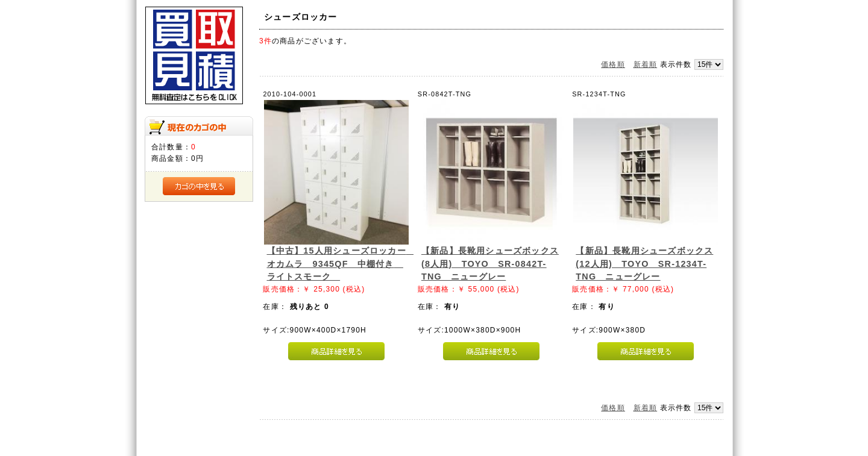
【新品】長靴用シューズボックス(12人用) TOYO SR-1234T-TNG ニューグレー (644, 264)
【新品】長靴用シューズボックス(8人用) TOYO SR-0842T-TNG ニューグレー (490, 264)
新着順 (646, 64)
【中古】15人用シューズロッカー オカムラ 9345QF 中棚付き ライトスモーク (341, 264)
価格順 (613, 64)
